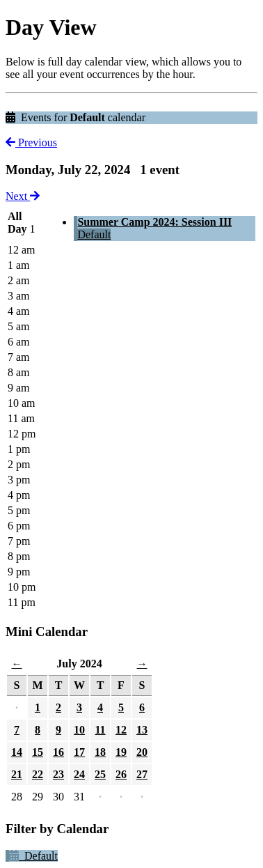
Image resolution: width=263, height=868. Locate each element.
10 (79, 730)
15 (38, 752)
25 (100, 774)
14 (17, 752)
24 (79, 774)
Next (23, 196)
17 (79, 752)
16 (58, 752)
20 (142, 752)
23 (58, 774)
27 (142, 774)
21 (17, 774)
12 (121, 730)
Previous (31, 142)
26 (121, 774)
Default (94, 234)
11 (100, 730)
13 (142, 730)
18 (100, 752)
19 (121, 752)
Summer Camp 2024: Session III (154, 222)
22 (38, 774)
